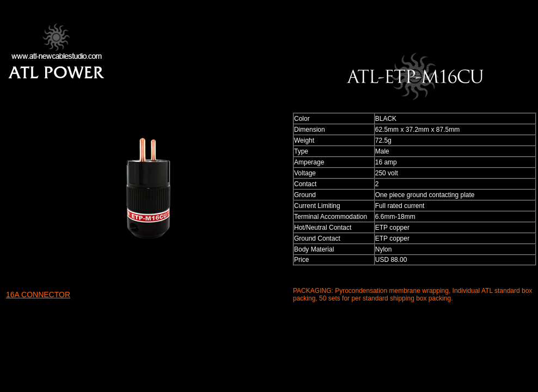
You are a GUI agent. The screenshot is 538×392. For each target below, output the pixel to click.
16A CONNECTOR (38, 295)
